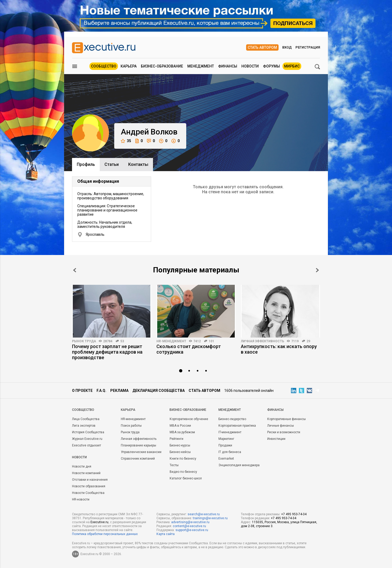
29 (308, 341)
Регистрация (308, 47)
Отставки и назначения (90, 480)
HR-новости (81, 499)
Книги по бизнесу (183, 459)
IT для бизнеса (230, 452)
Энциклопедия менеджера (239, 465)
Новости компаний (86, 473)
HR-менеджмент (171, 341)
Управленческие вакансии (141, 452)
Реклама (119, 391)
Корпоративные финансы (286, 419)
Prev (75, 270)
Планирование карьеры (138, 445)
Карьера (129, 66)
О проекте (82, 391)
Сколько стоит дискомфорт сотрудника (189, 349)
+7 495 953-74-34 (294, 514)
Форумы (271, 66)
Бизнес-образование (162, 66)
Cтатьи (112, 164)
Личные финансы (281, 426)
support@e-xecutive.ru (192, 530)
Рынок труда (84, 341)
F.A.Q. (101, 391)
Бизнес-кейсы (180, 452)
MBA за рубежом (182, 432)
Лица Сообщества (86, 419)
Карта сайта (166, 534)
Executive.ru (99, 522)
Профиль (86, 164)
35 (126, 141)
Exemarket (226, 459)
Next (317, 270)
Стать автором (262, 47)
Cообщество (83, 410)
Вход (287, 47)
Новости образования (89, 486)
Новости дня (82, 466)
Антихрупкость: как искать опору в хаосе (279, 349)
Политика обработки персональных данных (105, 534)
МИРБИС (292, 66)
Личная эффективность (262, 341)
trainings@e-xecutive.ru (210, 518)
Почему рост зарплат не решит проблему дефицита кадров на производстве (107, 352)
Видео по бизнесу (183, 472)
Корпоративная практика (237, 426)
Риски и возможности (284, 432)
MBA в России (180, 426)
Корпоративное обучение (189, 419)
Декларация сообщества (159, 391)
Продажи (225, 445)
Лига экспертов (84, 426)
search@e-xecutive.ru (204, 514)
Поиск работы (131, 426)
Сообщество (104, 66)
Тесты (174, 465)
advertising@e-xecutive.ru (190, 522)
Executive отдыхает (87, 445)
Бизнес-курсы (180, 445)
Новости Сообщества (88, 493)
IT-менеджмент (230, 432)
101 (211, 341)
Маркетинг (226, 439)
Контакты (138, 164)
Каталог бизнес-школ (186, 478)
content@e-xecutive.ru (189, 526)
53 (122, 341)
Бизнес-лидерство (232, 419)
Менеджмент (201, 66)
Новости (250, 66)
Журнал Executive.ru (87, 439)
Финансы (228, 66)
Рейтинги (176, 439)
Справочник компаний (138, 459)
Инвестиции (276, 439)
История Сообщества (88, 432)
